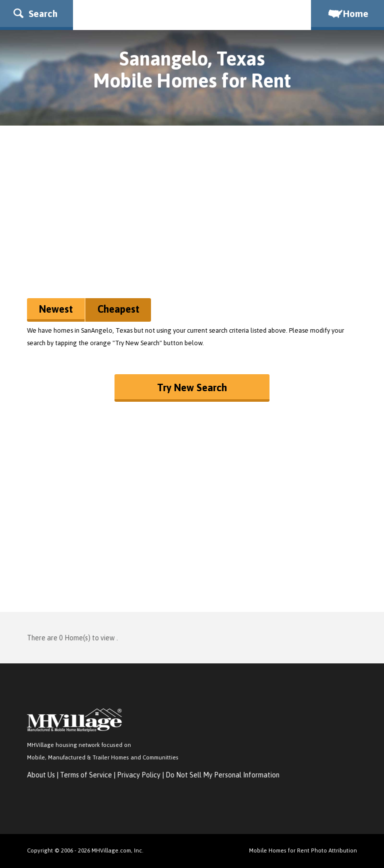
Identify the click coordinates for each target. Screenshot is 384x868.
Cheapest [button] (118, 309)
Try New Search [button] (192, 387)
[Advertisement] (192, 216)
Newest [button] (56, 309)
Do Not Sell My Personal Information (222, 775)
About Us (41, 775)
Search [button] (35, 14)
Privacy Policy (139, 775)
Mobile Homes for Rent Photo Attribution (303, 850)
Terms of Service (86, 775)
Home (347, 14)
